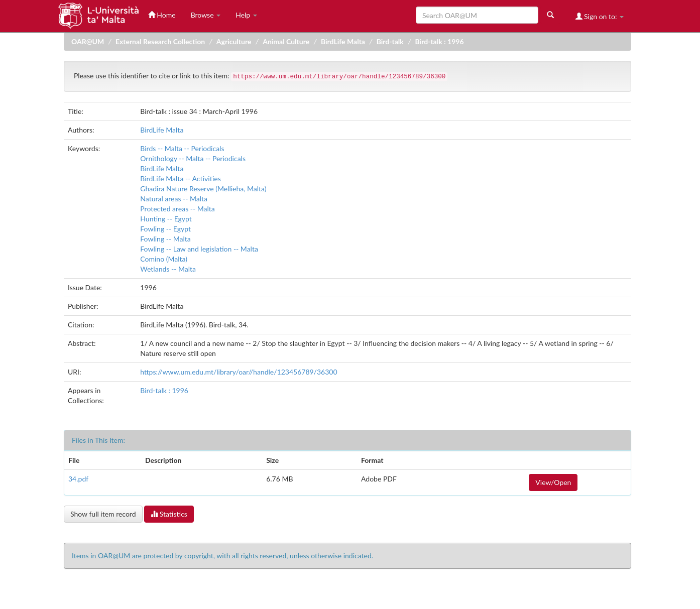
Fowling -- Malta (165, 239)
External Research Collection (160, 41)
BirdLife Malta (343, 41)
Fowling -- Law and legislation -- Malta (199, 249)
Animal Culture (286, 41)
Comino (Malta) (164, 259)
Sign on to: (600, 16)
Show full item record (103, 514)
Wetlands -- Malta (168, 269)
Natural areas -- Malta (174, 199)
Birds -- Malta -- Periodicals (182, 148)
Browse (206, 15)
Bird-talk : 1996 (440, 41)
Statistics (169, 514)
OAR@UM (88, 41)
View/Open (553, 482)
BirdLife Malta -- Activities (180, 178)
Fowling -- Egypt (165, 229)
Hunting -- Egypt (166, 219)
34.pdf (78, 479)
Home (162, 15)
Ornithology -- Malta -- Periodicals (193, 158)
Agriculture (234, 41)
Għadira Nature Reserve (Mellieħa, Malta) (203, 189)
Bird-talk (390, 41)
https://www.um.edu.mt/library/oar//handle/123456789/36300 (239, 372)
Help (246, 15)
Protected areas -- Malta (178, 209)
